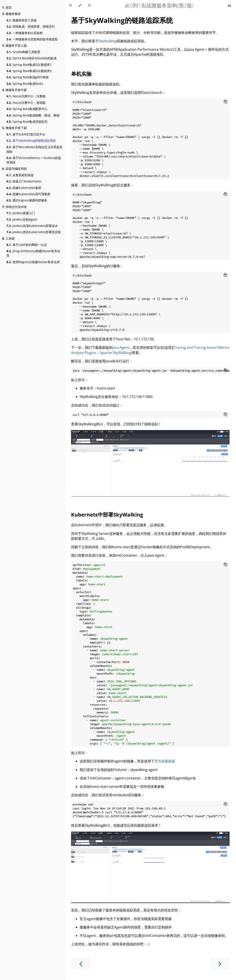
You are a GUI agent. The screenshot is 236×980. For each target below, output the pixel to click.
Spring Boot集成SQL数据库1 (29, 65)
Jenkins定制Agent (22, 219)
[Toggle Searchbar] (89, 5)
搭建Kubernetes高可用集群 (28, 194)
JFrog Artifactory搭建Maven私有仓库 (33, 253)
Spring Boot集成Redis (25, 84)
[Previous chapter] (81, 963)
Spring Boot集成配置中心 (27, 109)
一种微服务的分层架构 (25, 33)
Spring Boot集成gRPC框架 (28, 77)
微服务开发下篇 (14, 128)
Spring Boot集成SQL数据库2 (29, 71)
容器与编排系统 (14, 169)
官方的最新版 (165, 761)
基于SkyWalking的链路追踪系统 (31, 141)
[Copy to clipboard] (225, 102)
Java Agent (121, 347)
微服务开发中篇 (14, 90)
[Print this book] (229, 5)
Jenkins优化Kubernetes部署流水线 (34, 232)
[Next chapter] (220, 963)
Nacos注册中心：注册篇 (26, 96)
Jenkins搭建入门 (21, 213)
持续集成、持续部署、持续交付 (31, 26)
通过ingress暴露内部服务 (27, 200)
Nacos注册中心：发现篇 (26, 103)
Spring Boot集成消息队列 (27, 122)
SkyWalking (108, 41)
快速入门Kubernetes (24, 181)
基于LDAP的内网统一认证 (27, 245)
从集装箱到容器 (20, 175)
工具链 (8, 238)
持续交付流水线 (14, 207)
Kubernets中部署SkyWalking (107, 514)
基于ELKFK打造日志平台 (26, 134)
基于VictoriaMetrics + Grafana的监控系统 (34, 160)
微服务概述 (11, 14)
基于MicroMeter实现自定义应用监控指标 (34, 149)
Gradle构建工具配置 (23, 52)
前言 (7, 7)
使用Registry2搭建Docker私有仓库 (33, 262)
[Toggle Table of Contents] (70, 5)
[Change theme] (80, 5)
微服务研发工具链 (22, 20)
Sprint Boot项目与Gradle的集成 (31, 58)
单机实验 (81, 74)
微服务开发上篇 (14, 45)
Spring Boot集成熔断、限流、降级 (33, 115)
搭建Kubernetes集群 (24, 188)
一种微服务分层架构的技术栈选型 (32, 39)
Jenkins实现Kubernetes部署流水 (32, 226)
